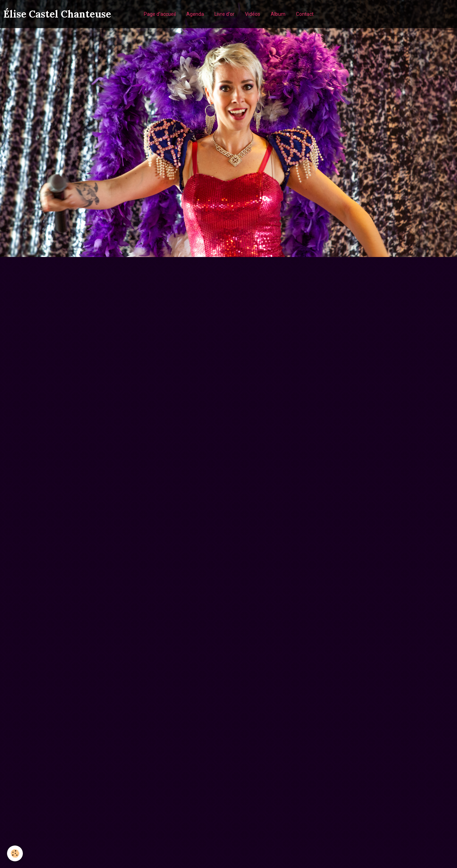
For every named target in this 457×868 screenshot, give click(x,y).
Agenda (195, 14)
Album (278, 14)
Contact (305, 14)
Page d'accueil (160, 14)
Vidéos (253, 14)
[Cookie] (15, 853)
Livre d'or (224, 14)
